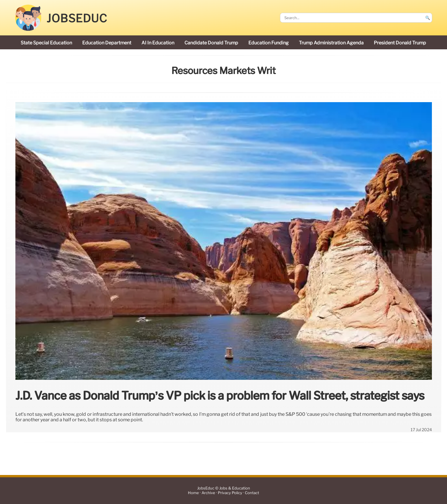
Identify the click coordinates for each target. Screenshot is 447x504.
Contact (252, 493)
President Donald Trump (400, 43)
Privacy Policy (230, 493)
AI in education (158, 43)
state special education (46, 43)
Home (193, 493)
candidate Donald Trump (211, 43)
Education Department (107, 43)
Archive (208, 493)
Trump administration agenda (331, 43)
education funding (269, 43)
